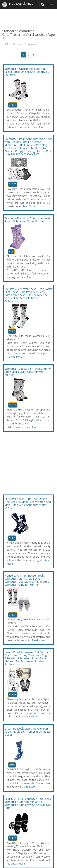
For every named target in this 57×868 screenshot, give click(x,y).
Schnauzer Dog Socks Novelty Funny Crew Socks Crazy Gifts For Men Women (28, 372)
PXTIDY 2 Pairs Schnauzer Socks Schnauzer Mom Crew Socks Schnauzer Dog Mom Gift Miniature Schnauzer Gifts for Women (27, 580)
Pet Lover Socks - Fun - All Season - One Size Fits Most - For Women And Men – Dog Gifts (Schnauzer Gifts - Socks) (28, 503)
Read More (39, 127)
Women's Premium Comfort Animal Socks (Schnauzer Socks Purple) (27, 220)
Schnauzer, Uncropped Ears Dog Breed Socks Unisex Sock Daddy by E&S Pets (27, 72)
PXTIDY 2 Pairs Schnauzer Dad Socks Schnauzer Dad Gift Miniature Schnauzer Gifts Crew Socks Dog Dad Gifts (28, 803)
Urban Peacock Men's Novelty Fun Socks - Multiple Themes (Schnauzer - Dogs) (28, 732)
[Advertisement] (28, 17)
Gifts (7, 44)
